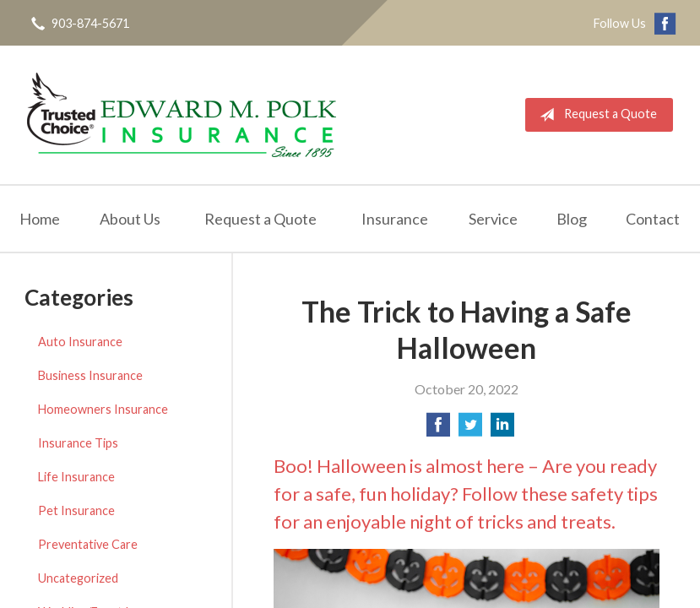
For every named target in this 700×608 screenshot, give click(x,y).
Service (493, 219)
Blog (572, 219)
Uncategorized (78, 578)
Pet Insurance (76, 510)
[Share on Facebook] (438, 429)
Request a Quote (595, 115)
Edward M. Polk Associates (182, 115)
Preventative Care (88, 544)
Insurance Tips (78, 443)
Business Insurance (90, 375)
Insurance (395, 219)
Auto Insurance (80, 342)
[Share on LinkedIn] (502, 429)
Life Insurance (76, 477)
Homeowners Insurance (103, 409)
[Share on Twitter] (470, 429)
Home (40, 219)
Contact (653, 219)
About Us (130, 219)
